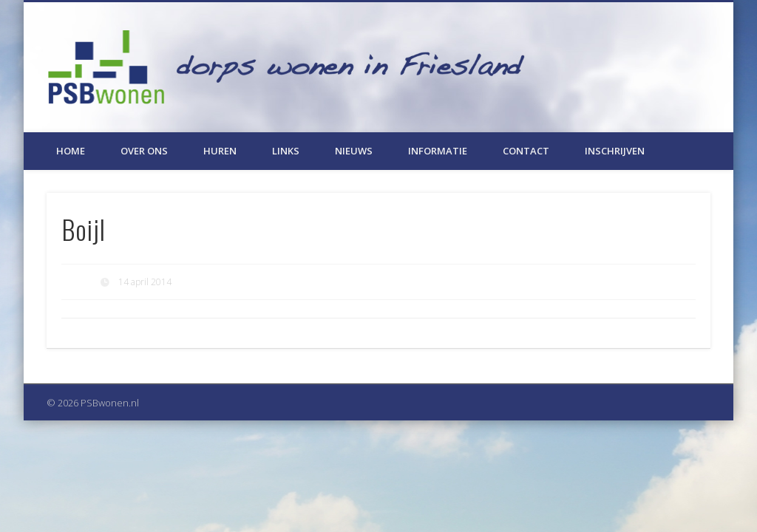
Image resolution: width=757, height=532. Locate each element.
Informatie (438, 151)
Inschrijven (615, 151)
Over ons (144, 151)
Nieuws (354, 151)
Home (71, 151)
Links (286, 151)
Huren (220, 151)
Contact (526, 151)
